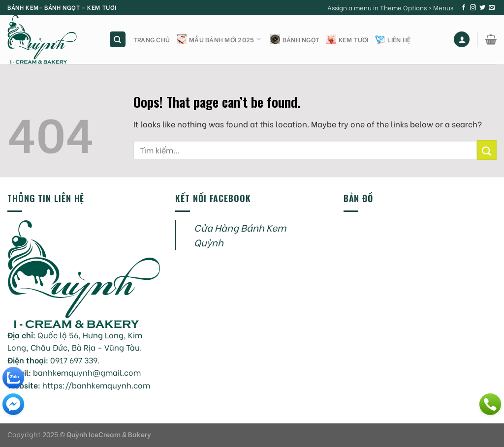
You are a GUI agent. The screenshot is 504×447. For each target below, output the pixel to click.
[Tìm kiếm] (118, 40)
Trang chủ (152, 39)
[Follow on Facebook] (464, 8)
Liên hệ (393, 39)
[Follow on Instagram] (473, 8)
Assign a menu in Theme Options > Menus (390, 7)
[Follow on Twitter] (482, 8)
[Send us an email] (492, 8)
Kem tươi (347, 39)
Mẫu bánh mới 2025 (219, 39)
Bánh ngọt (295, 39)
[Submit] (487, 150)
